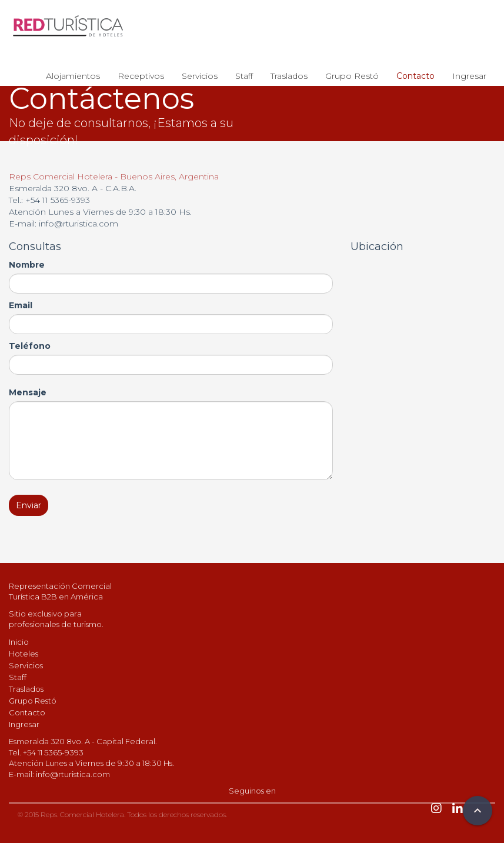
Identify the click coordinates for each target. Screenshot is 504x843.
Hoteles (24, 654)
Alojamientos (73, 76)
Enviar (29, 505)
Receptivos (141, 76)
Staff (244, 76)
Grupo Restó (352, 76)
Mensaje (28, 392)
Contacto (415, 76)
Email (21, 305)
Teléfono (30, 346)
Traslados (289, 76)
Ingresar (469, 76)
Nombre (27, 265)
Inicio (19, 642)
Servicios (200, 76)
